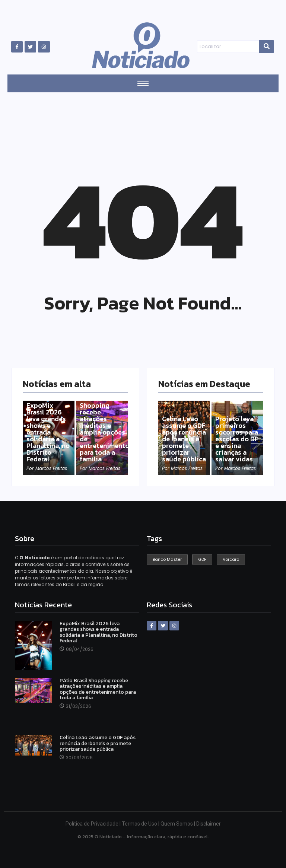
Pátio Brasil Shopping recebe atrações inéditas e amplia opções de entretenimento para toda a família (104, 429)
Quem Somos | (178, 824)
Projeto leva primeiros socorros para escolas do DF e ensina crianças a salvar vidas (237, 439)
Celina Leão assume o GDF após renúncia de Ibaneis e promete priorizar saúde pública (184, 439)
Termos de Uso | (141, 824)
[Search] (228, 47)
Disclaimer (209, 824)
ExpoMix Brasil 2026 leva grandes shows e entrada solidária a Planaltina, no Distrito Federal (48, 432)
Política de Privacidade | (94, 824)
